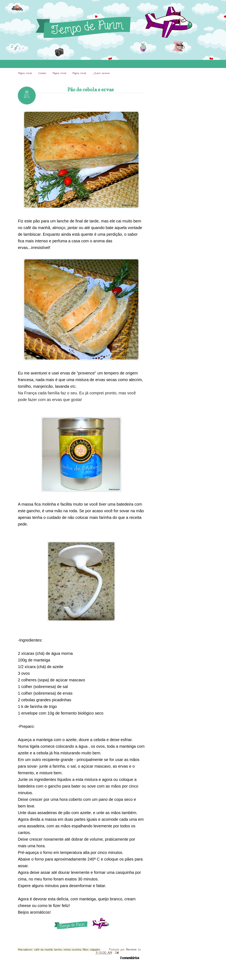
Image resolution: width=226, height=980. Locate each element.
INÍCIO (44, 80)
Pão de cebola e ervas (91, 90)
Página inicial (25, 73)
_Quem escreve (101, 73)
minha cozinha (72, 949)
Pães (85, 949)
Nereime (132, 949)
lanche (58, 949)
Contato (42, 73)
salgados (95, 949)
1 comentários (130, 958)
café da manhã (43, 949)
